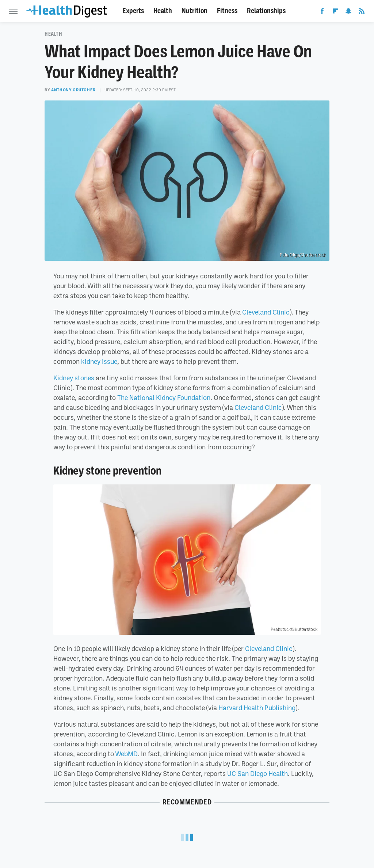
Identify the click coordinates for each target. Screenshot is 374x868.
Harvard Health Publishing (257, 708)
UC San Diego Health (257, 773)
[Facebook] (322, 12)
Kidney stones (74, 378)
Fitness (227, 11)
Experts (133, 11)
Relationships (266, 11)
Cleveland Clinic (266, 312)
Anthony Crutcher (73, 90)
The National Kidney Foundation (164, 397)
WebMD (126, 754)
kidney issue (99, 361)
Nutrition (194, 11)
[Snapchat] (348, 12)
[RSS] (362, 12)
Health (163, 11)
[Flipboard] (335, 12)
